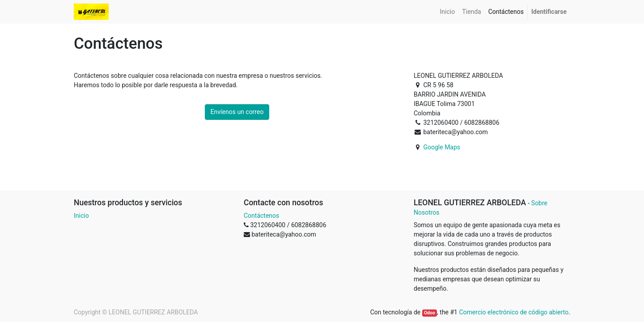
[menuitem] (448, 12)
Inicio (81, 216)
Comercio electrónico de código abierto (514, 312)
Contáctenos (261, 216)
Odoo (430, 313)
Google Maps (442, 147)
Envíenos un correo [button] (237, 112)
